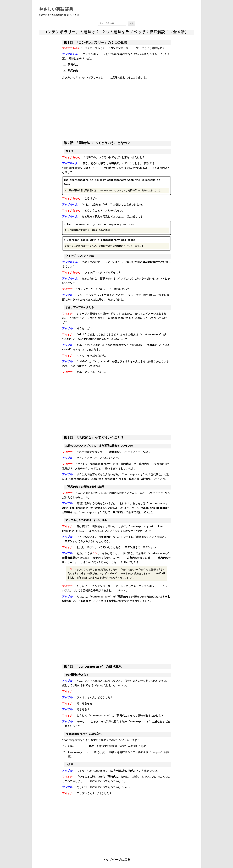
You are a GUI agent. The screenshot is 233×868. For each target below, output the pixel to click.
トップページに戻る (117, 859)
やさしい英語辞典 (56, 9)
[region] (116, 108)
